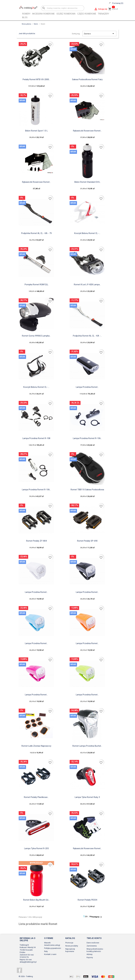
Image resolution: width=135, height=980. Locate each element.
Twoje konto (94, 938)
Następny (97, 917)
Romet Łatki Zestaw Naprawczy (36, 746)
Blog (25, 17)
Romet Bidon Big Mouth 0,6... (36, 900)
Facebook (19, 970)
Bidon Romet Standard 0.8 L (87, 182)
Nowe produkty (72, 946)
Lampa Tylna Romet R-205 (36, 848)
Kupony (90, 957)
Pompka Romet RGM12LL (36, 285)
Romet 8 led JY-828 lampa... (87, 285)
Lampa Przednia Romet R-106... (87, 438)
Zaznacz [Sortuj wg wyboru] (99, 34)
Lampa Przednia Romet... (87, 387)
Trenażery (103, 14)
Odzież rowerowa (66, 14)
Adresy (90, 954)
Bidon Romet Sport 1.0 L (36, 131)
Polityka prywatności (53, 948)
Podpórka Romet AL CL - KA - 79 (36, 233)
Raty (46, 951)
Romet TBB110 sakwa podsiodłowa (87, 490)
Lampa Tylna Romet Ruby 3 (87, 797)
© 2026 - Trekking (26, 976)
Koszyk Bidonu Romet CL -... (87, 233)
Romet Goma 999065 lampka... (36, 336)
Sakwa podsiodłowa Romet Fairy (87, 79)
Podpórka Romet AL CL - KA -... (87, 336)
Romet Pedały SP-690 (87, 541)
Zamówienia (92, 946)
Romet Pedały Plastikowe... (36, 797)
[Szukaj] (63, 8)
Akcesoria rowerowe (43, 14)
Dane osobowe (93, 943)
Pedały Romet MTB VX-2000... (36, 79)
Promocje (69, 943)
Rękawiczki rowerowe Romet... (87, 131)
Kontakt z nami (50, 954)
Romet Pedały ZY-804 (36, 541)
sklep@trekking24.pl (28, 962)
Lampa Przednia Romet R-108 (36, 438)
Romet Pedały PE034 (87, 900)
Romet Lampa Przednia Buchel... (87, 746)
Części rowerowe (87, 14)
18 (90, 916)
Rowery (26, 14)
